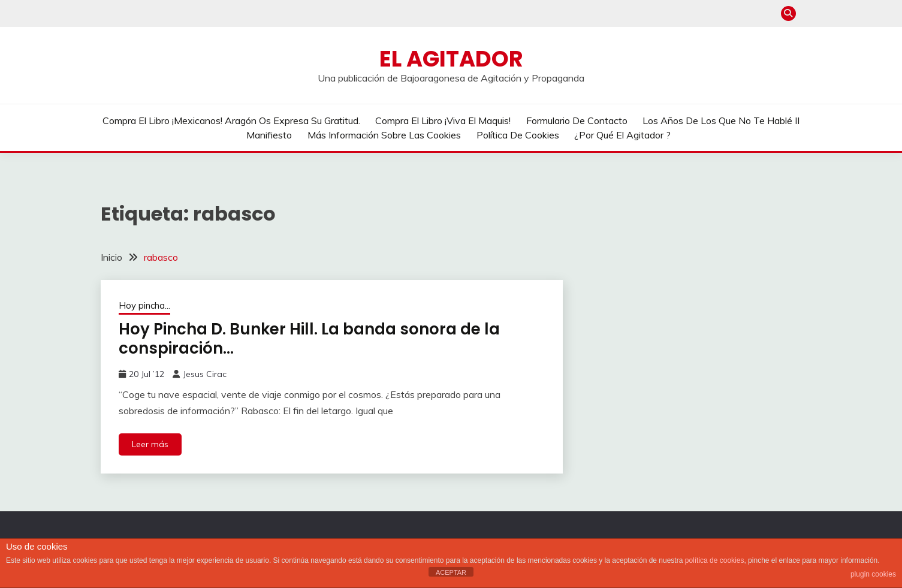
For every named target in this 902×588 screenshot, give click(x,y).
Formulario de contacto (577, 120)
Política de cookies (518, 135)
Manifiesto (269, 135)
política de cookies (715, 560)
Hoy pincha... (144, 305)
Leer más (150, 444)
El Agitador (451, 59)
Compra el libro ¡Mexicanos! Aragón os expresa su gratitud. (231, 120)
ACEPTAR (451, 572)
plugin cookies (873, 574)
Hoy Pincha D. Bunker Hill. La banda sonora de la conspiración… (309, 339)
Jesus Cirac (205, 374)
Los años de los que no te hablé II (721, 120)
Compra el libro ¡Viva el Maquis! (443, 120)
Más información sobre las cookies (384, 135)
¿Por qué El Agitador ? (622, 135)
